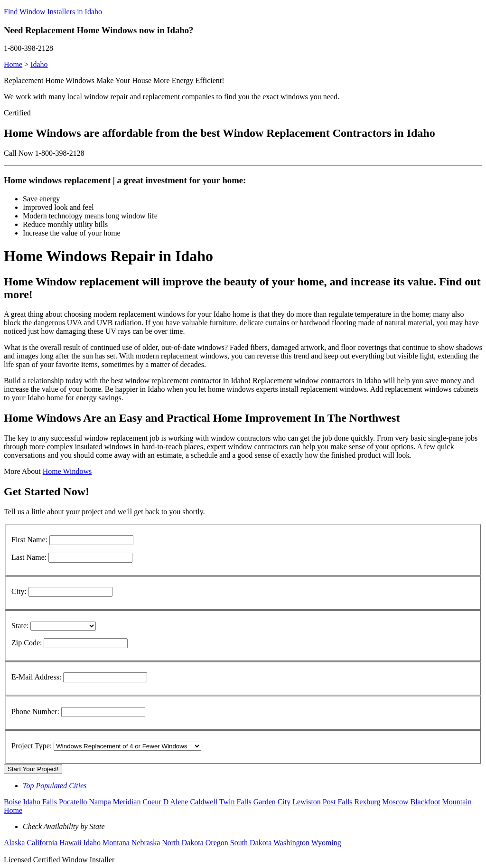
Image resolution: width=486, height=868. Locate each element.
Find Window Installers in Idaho (53, 12)
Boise (12, 802)
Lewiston (307, 802)
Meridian (127, 802)
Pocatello (73, 802)
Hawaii (70, 843)
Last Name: (29, 557)
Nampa (100, 802)
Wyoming (326, 843)
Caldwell (204, 802)
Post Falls (338, 802)
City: (19, 591)
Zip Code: (27, 643)
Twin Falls (235, 802)
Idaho (39, 64)
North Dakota (183, 843)
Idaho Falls (40, 802)
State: (20, 626)
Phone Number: (35, 712)
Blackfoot (425, 802)
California (42, 843)
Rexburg (368, 802)
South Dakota (251, 843)
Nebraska (146, 843)
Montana (116, 843)
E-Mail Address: (36, 677)
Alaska (14, 843)
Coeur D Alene (165, 802)
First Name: (29, 540)
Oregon (217, 843)
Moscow (395, 802)
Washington (291, 843)
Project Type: (32, 746)
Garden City (272, 802)
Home (13, 64)
